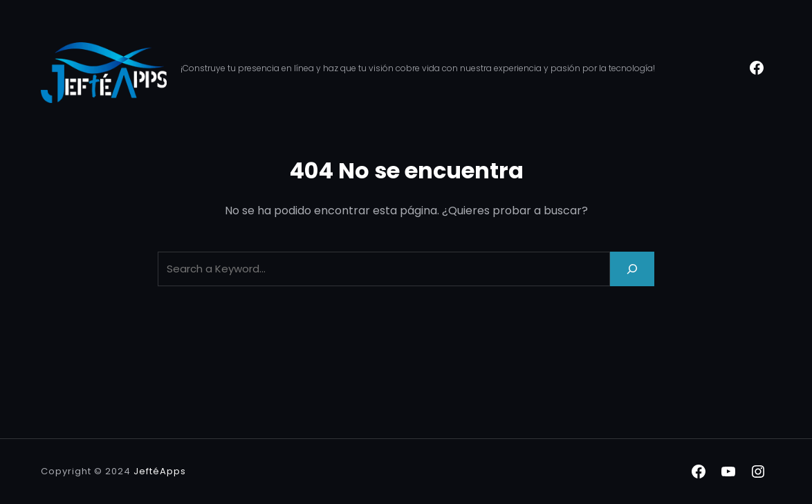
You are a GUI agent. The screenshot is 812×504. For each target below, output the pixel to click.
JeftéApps (160, 471)
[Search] (632, 269)
